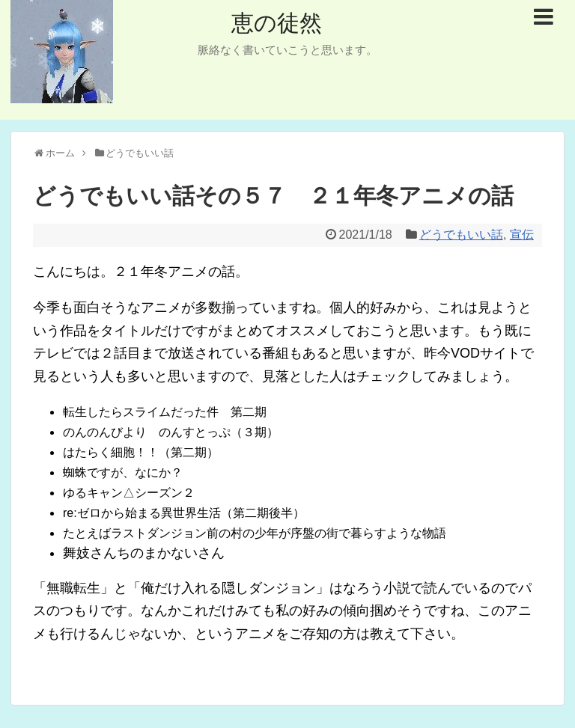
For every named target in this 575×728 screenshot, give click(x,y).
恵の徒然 (277, 23)
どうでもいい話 (461, 235)
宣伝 (522, 235)
